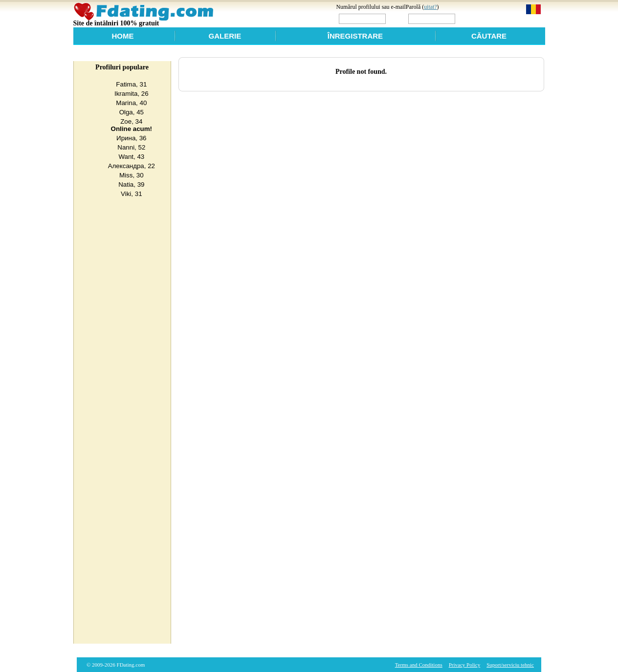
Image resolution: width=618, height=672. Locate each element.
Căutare (489, 36)
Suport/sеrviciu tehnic (510, 665)
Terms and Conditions (419, 665)
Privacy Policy (464, 665)
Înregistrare (355, 36)
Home (123, 36)
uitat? (430, 7)
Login (478, 18)
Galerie (225, 36)
